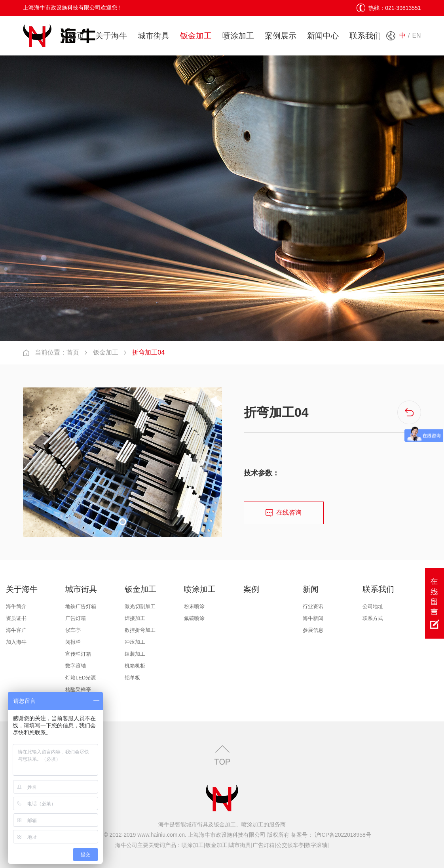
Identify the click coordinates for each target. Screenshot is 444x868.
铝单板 (132, 678)
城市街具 (154, 36)
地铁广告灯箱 (81, 606)
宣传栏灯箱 (78, 654)
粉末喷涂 (194, 606)
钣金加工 (196, 36)
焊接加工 (135, 618)
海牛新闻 (313, 618)
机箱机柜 (135, 666)
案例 (251, 589)
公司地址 (373, 606)
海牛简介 (16, 606)
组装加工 (135, 654)
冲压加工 (135, 642)
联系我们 (365, 36)
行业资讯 (313, 606)
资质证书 (16, 618)
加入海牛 (16, 642)
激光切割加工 (140, 606)
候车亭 (73, 630)
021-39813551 (403, 8)
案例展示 (281, 36)
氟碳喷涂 (194, 618)
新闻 (311, 589)
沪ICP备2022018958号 (342, 835)
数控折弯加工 (140, 630)
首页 (77, 36)
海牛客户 (16, 630)
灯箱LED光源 (81, 678)
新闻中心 (323, 36)
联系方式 (373, 618)
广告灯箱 (76, 618)
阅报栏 (73, 642)
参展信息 (313, 630)
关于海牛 (111, 36)
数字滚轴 (76, 666)
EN (416, 35)
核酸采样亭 (78, 690)
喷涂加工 (238, 36)
